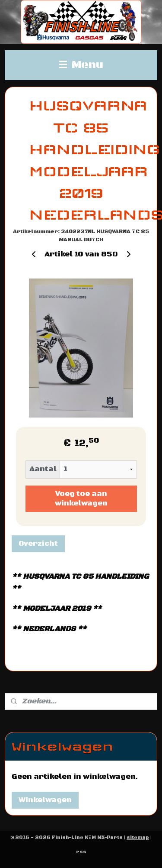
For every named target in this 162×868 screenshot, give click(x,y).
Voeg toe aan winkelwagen (81, 499)
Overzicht (38, 544)
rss (81, 852)
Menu (81, 65)
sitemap (138, 838)
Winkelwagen (45, 800)
